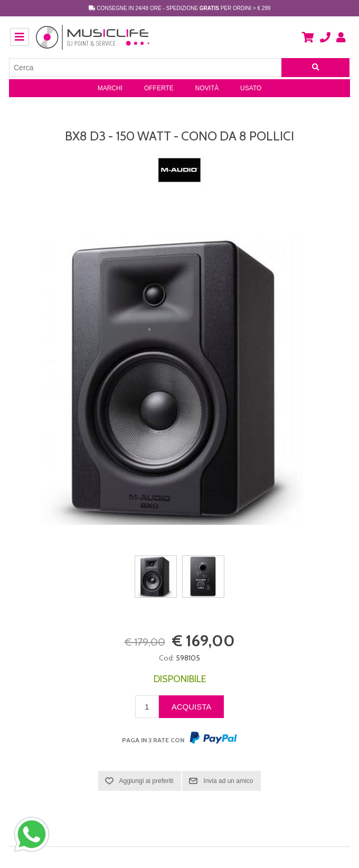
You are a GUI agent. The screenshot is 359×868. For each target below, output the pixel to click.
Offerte (159, 88)
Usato (251, 88)
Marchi (110, 88)
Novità (207, 88)
